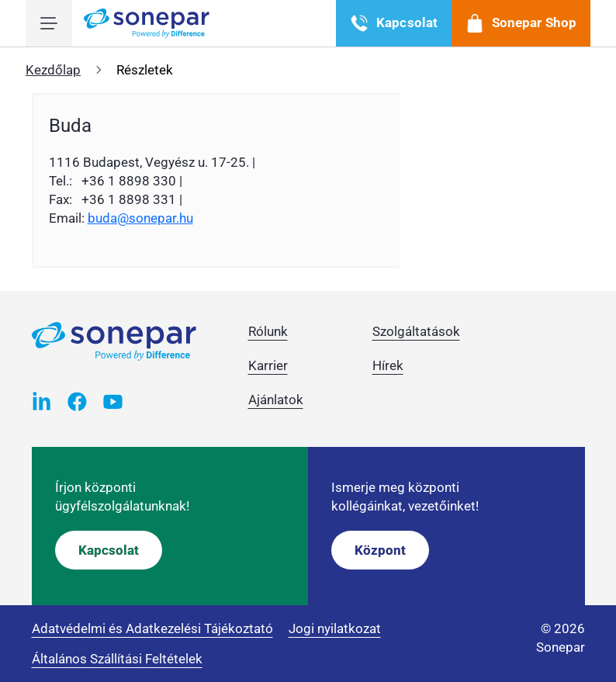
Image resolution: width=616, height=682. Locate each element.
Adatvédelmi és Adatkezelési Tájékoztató (152, 628)
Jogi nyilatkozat (335, 628)
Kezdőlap (53, 70)
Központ (380, 550)
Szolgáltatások (416, 331)
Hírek (388, 365)
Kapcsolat (109, 550)
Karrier (268, 365)
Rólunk (268, 331)
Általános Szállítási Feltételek (117, 659)
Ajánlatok (276, 400)
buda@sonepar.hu (140, 218)
